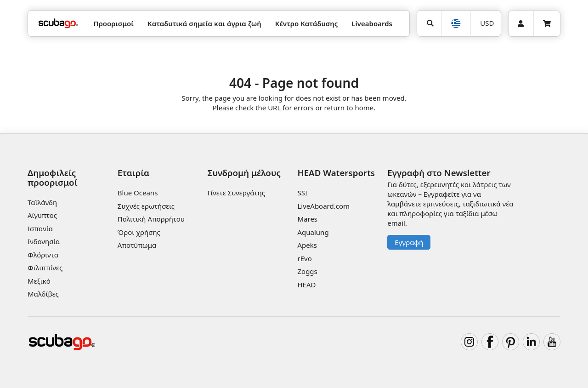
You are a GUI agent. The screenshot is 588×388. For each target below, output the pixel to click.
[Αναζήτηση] (429, 23)
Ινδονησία (44, 241)
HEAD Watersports (336, 173)
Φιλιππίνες (45, 268)
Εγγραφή (409, 242)
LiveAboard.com (323, 206)
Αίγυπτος (42, 215)
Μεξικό (39, 281)
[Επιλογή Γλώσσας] (456, 23)
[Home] (58, 24)
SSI (302, 193)
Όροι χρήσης (139, 232)
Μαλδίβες (43, 294)
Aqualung (313, 232)
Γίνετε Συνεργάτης (237, 193)
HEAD (306, 285)
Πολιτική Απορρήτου (151, 219)
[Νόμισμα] (486, 23)
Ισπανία (40, 228)
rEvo (304, 258)
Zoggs (307, 271)
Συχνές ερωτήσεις (146, 206)
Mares (307, 219)
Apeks (307, 245)
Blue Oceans (138, 193)
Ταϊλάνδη (42, 202)
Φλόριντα (43, 255)
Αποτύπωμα (137, 245)
